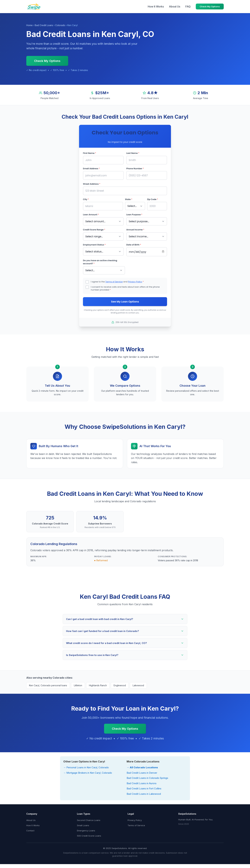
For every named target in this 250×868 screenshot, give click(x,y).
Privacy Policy (135, 279)
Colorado (60, 25)
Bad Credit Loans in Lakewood (144, 791)
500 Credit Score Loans (89, 833)
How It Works (156, 6)
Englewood (120, 683)
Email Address (91, 168)
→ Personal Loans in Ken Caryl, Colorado (86, 765)
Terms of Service (114, 279)
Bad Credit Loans (44, 25)
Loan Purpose (134, 213)
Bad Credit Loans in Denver (142, 770)
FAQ (188, 6)
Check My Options (210, 6)
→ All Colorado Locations (142, 765)
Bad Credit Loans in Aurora (141, 781)
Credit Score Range (94, 228)
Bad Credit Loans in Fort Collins (144, 786)
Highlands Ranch (98, 683)
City (86, 198)
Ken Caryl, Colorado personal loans (48, 683)
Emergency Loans (86, 828)
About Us (175, 6)
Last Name (133, 153)
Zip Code (153, 198)
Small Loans (83, 823)
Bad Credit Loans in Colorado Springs (147, 776)
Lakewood (138, 683)
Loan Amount (91, 213)
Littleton (78, 683)
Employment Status (94, 242)
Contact (30, 828)
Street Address (92, 183)
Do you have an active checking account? (100, 259)
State (129, 198)
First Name (90, 153)
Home (29, 25)
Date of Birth (134, 242)
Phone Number (135, 168)
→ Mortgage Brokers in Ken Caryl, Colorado (88, 770)
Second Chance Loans (89, 818)
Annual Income (135, 228)
